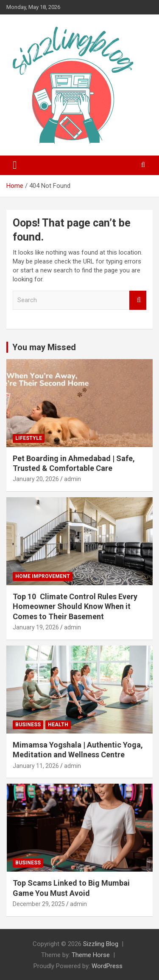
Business (28, 725)
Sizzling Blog (101, 944)
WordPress (107, 966)
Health (58, 725)
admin (73, 479)
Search (138, 300)
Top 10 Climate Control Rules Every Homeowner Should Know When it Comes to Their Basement (75, 606)
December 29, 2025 (39, 904)
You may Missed (44, 347)
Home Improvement (43, 576)
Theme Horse (91, 955)
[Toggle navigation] (15, 165)
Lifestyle (29, 438)
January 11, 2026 (36, 766)
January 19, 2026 (36, 627)
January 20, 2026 (36, 479)
